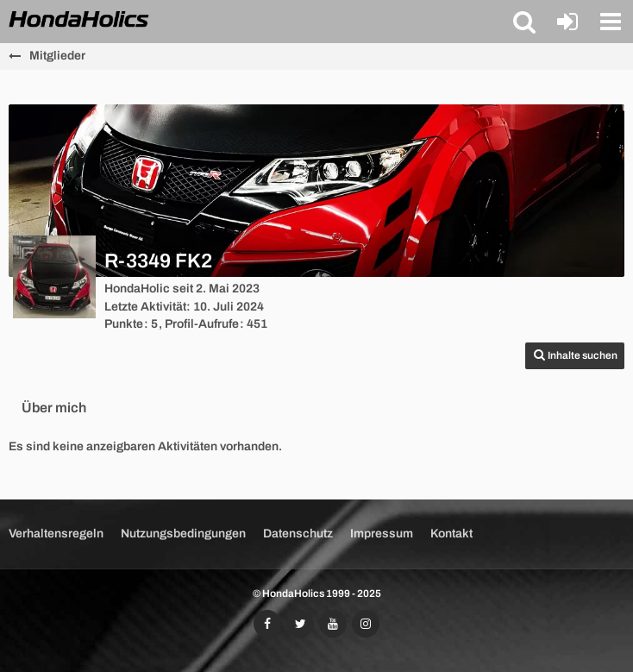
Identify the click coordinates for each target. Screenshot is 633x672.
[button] (524, 22)
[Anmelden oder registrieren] (567, 22)
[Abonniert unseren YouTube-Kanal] (333, 624)
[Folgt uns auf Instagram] (366, 624)
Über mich (54, 408)
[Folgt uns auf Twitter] (300, 624)
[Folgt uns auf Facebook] (267, 624)
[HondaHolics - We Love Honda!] (79, 21)
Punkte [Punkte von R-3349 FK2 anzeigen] (124, 324)
